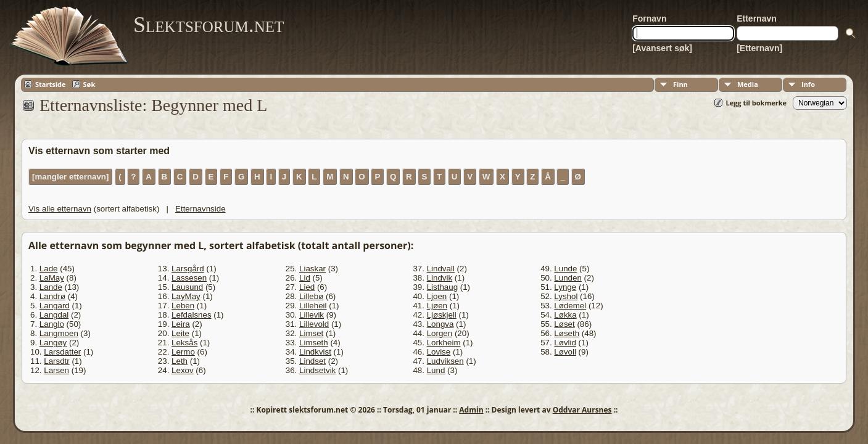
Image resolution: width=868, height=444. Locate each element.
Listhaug (442, 287)
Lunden (568, 278)
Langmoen (59, 333)
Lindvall (441, 269)
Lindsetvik (317, 370)
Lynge (565, 287)
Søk (89, 84)
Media (748, 84)
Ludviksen (445, 361)
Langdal (54, 315)
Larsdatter (62, 352)
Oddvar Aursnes (582, 410)
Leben (183, 306)
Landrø (52, 296)
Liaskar (312, 269)
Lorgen (440, 333)
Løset (564, 324)
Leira (181, 324)
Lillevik (312, 315)
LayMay (186, 296)
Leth (180, 361)
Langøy (53, 343)
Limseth (314, 343)
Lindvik (440, 278)
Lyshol (566, 296)
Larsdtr (56, 361)
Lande (51, 287)
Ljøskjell (442, 315)
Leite (180, 333)
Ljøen (437, 306)
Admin (471, 410)
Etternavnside (200, 209)
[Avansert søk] (662, 48)
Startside (51, 84)
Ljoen (437, 296)
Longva (440, 324)
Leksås (184, 343)
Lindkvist (315, 352)
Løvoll (565, 352)
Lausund (187, 287)
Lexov (183, 370)
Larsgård (188, 269)
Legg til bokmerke (756, 103)
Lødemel (570, 306)
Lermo (183, 352)
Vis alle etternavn (60, 209)
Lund (436, 370)
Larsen (56, 370)
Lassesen (189, 278)
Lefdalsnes (191, 315)
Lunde (565, 269)
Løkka (565, 315)
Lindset (312, 361)
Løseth (567, 333)
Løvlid (565, 343)
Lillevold (314, 324)
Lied (307, 287)
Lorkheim (444, 343)
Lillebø (311, 296)
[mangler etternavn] (70, 177)
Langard (55, 306)
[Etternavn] (759, 48)
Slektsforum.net (209, 25)
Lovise (439, 352)
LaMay (52, 278)
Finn (680, 84)
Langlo (52, 324)
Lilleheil (313, 306)
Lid (305, 278)
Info (808, 84)
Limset (311, 333)
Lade (49, 269)
